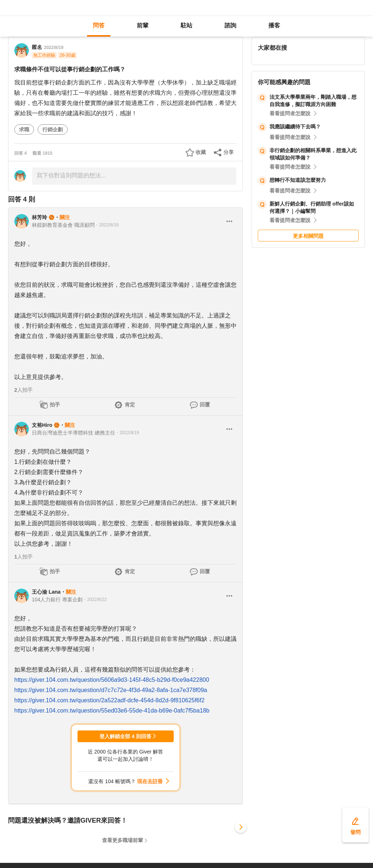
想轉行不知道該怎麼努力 (298, 180)
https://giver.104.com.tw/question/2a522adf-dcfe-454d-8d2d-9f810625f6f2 (109, 700)
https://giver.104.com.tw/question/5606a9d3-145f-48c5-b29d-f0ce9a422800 (112, 680)
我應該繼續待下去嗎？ (295, 127)
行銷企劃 (53, 129)
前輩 (143, 25)
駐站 (186, 25)
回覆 (205, 405)
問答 (99, 25)
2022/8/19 (54, 48)
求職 (24, 129)
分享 (229, 152)
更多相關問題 (308, 236)
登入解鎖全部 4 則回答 (125, 736)
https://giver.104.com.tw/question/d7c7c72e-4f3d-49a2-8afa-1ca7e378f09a (111, 690)
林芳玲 (39, 217)
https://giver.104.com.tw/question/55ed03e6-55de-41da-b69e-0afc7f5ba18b (112, 711)
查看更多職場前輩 (123, 840)
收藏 (201, 152)
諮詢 (230, 25)
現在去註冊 (150, 781)
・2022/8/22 (95, 600)
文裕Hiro (42, 425)
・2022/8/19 (107, 225)
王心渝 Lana (46, 592)
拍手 (55, 405)
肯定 (130, 405)
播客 (274, 25)
